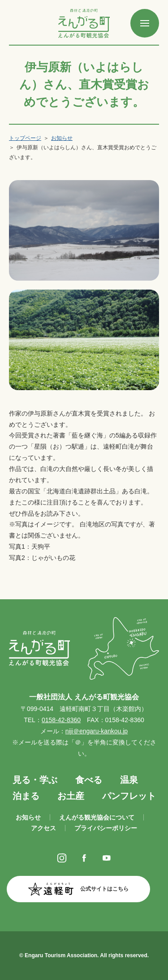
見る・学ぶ (35, 780)
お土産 (71, 796)
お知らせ (62, 138)
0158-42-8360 (61, 720)
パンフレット (129, 796)
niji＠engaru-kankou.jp (97, 731)
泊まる (26, 796)
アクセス (43, 828)
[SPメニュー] (145, 23)
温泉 (129, 780)
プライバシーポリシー (106, 828)
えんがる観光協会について (97, 817)
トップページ (25, 138)
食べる (89, 780)
